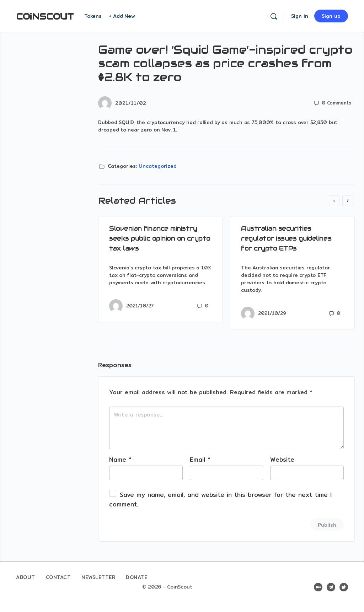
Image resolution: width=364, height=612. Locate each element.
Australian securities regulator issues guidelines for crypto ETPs (286, 238)
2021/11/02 (131, 103)
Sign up (331, 16)
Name (120, 459)
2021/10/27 (140, 306)
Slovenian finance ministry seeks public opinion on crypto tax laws (160, 238)
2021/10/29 (272, 313)
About (26, 577)
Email (200, 459)
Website (282, 459)
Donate (136, 577)
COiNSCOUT (45, 17)
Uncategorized (158, 166)
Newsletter (98, 577)
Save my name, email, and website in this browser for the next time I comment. (220, 499)
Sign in (300, 16)
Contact (58, 577)
